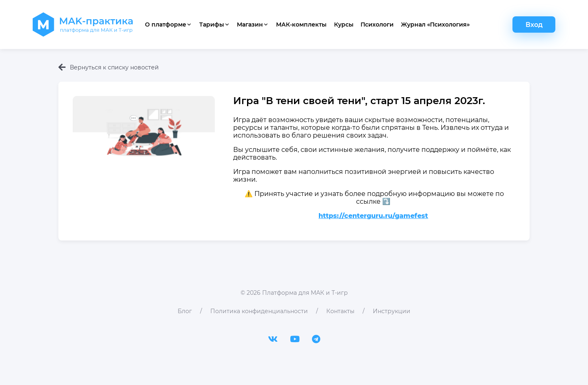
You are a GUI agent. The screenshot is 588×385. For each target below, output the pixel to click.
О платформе (168, 24)
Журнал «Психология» (435, 24)
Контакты (340, 311)
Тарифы (215, 24)
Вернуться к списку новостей (109, 67)
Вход (534, 25)
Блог (185, 311)
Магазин (253, 24)
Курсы (344, 24)
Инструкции (392, 311)
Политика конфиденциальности (259, 311)
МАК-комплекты (301, 24)
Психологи (377, 24)
